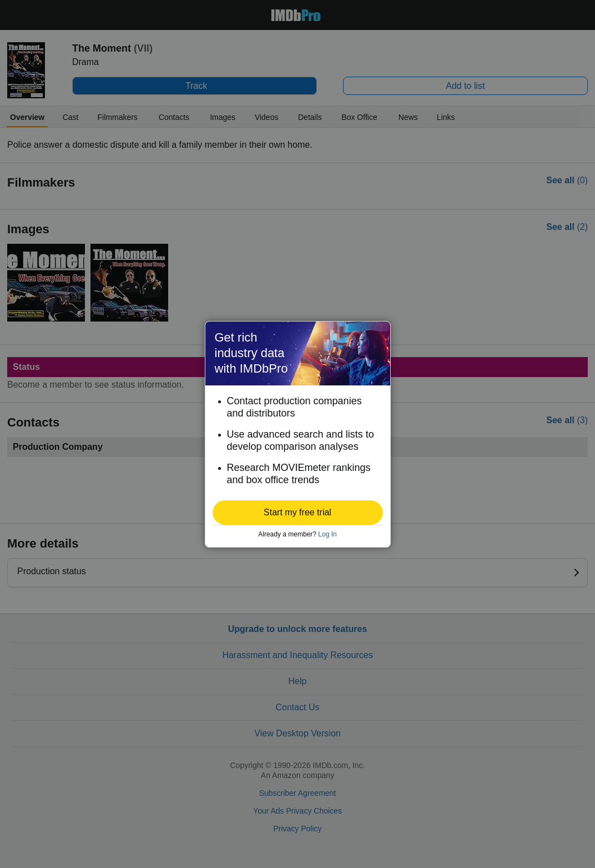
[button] (298, 513)
